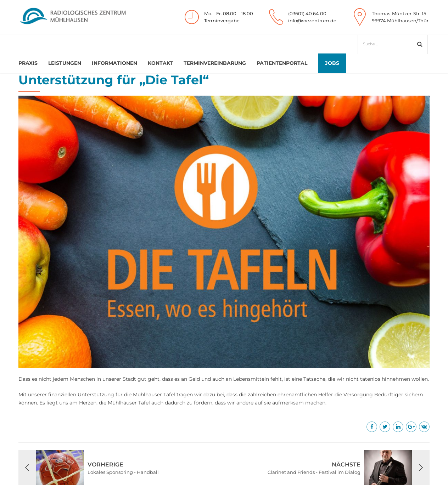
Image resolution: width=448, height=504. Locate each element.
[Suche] (389, 44)
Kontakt (160, 63)
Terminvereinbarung (215, 63)
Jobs (332, 63)
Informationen (114, 63)
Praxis (28, 63)
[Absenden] (420, 44)
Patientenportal (282, 63)
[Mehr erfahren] (372, 427)
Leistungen (65, 63)
